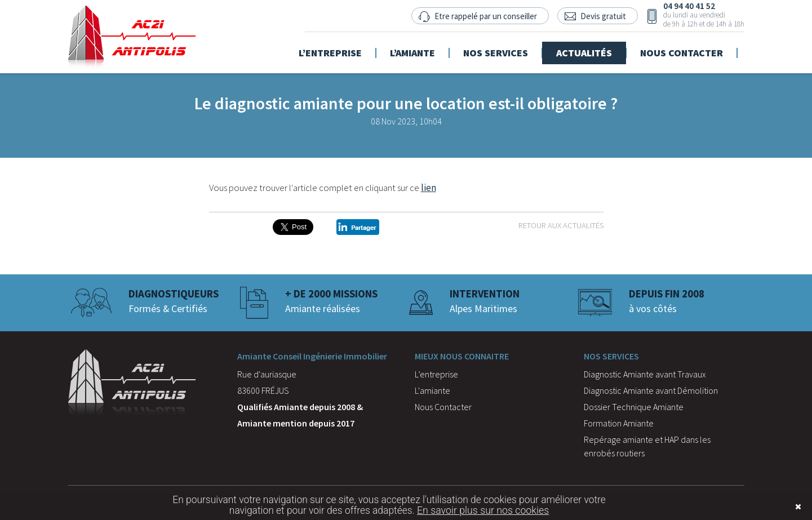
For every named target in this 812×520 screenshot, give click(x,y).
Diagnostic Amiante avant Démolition (651, 390)
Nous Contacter (443, 407)
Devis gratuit (603, 16)
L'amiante (432, 390)
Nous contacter (689, 48)
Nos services (503, 48)
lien (429, 188)
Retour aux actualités (561, 225)
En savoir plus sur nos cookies (483, 510)
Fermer (781, 507)
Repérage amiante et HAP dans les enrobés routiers (647, 446)
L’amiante (420, 48)
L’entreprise (338, 48)
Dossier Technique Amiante (634, 407)
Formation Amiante (619, 423)
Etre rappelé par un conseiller (486, 16)
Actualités (591, 48)
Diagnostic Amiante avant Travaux (645, 374)
